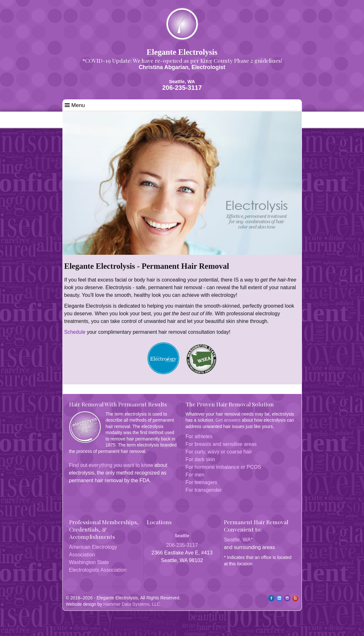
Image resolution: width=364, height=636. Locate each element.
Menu (75, 105)
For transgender (204, 490)
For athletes (199, 436)
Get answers (228, 420)
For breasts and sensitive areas (221, 444)
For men (195, 475)
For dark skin (200, 459)
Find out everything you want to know (111, 465)
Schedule (75, 332)
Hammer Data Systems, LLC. (132, 604)
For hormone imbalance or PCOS (223, 467)
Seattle (182, 536)
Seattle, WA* (238, 540)
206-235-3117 (182, 88)
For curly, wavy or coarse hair (219, 452)
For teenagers (202, 482)
